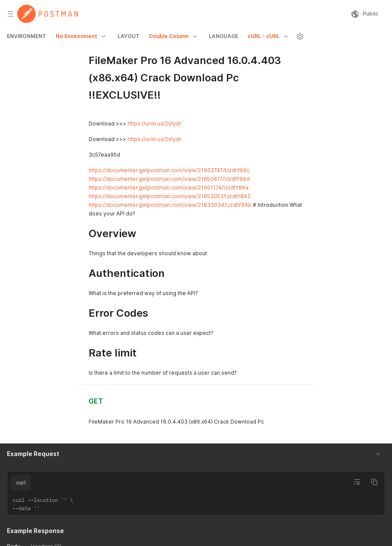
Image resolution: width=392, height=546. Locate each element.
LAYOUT (129, 36)
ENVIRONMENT (27, 36)
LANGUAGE (223, 36)
